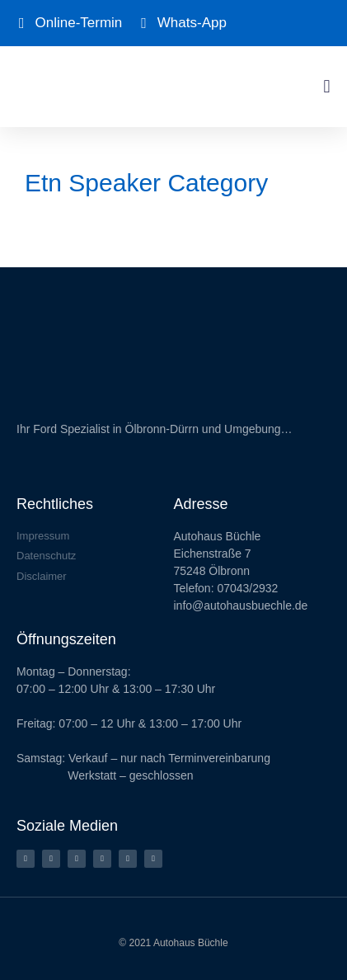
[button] (327, 86)
